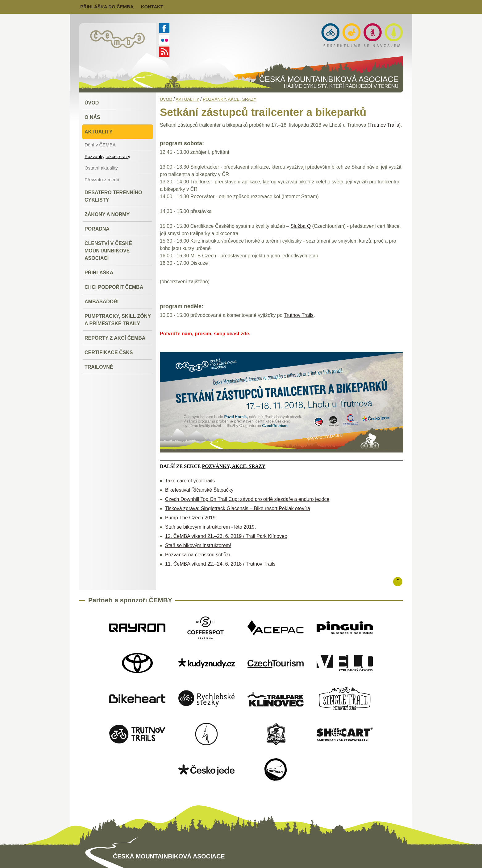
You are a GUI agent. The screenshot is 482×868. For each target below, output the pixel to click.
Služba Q (301, 226)
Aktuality (187, 99)
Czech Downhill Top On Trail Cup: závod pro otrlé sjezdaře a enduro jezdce (247, 499)
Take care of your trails (190, 481)
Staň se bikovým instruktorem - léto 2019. (210, 527)
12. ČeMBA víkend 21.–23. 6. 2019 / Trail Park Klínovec (226, 536)
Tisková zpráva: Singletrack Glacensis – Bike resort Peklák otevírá (238, 508)
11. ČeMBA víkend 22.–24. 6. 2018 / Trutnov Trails (220, 564)
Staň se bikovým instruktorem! (198, 545)
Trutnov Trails (384, 125)
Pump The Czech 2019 (190, 518)
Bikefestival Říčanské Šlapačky (199, 490)
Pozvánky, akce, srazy (230, 99)
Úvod (166, 99)
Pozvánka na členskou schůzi (197, 555)
